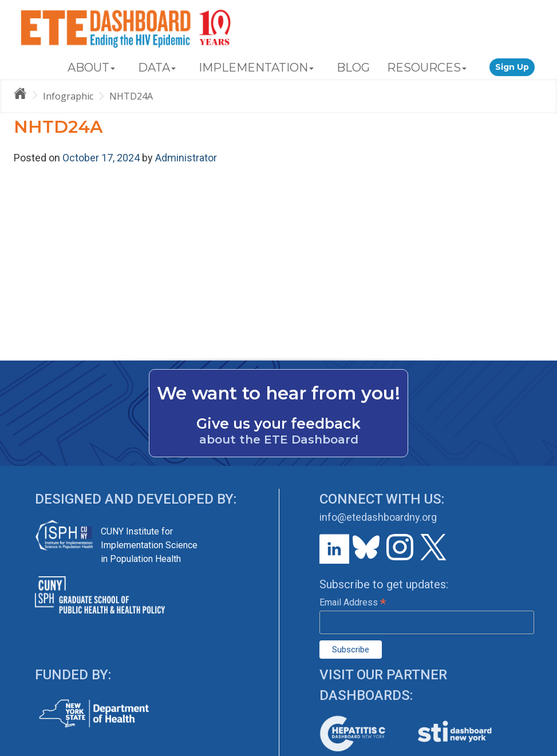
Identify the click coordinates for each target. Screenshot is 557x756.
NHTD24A (131, 96)
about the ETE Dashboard (279, 440)
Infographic (68, 96)
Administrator (186, 158)
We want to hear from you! (278, 393)
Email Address (353, 602)
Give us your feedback (278, 423)
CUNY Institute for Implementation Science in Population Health (149, 545)
